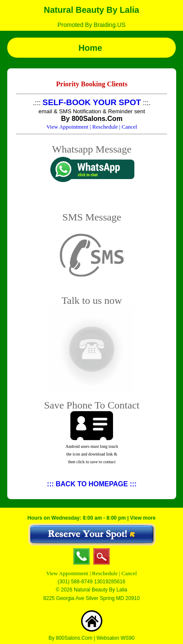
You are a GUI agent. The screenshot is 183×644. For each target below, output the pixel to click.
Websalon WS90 (115, 638)
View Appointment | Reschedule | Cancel (91, 573)
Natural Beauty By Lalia (91, 10)
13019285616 (109, 582)
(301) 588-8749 (75, 582)
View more (143, 518)
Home (91, 48)
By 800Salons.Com (71, 638)
